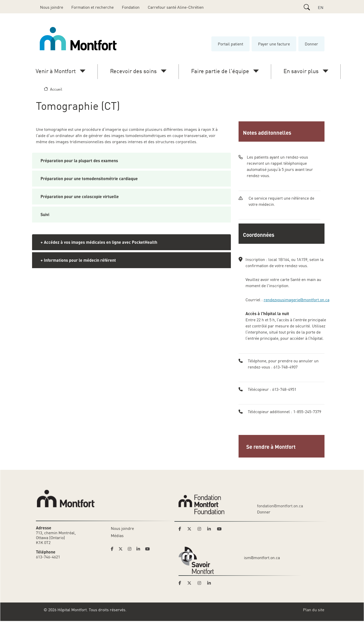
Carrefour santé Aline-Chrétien (176, 7)
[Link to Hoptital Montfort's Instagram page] (131, 549)
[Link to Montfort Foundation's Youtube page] (220, 529)
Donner (311, 44)
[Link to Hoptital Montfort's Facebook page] (114, 549)
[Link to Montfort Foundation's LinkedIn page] (211, 529)
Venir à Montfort (56, 71)
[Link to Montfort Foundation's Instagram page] (201, 529)
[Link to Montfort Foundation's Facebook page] (181, 529)
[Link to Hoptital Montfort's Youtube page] (148, 549)
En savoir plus (301, 71)
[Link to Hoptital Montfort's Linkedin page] (140, 549)
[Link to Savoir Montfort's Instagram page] (201, 583)
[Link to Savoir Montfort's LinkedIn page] (211, 583)
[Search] (307, 7)
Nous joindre (52, 7)
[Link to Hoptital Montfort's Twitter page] (122, 549)
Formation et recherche (92, 7)
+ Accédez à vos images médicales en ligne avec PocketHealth (99, 242)
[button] (282, 446)
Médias (117, 536)
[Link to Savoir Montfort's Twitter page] (191, 583)
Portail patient (230, 44)
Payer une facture (274, 44)
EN (321, 7)
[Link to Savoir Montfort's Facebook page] (181, 583)
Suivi (45, 214)
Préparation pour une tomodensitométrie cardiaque (89, 178)
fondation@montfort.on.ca (280, 506)
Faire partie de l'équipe (220, 71)
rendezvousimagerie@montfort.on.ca (297, 300)
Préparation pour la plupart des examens (79, 161)
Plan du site (314, 610)
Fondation (131, 7)
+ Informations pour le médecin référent (78, 260)
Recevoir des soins (133, 71)
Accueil (56, 89)
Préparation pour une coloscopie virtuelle (80, 196)
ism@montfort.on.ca (262, 558)
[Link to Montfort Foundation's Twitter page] (191, 529)
